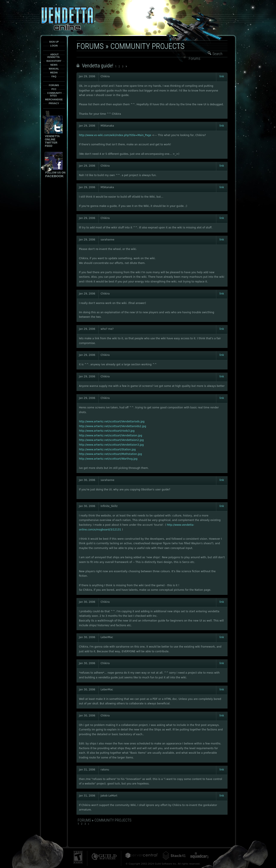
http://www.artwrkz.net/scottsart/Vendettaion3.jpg (111, 445)
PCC (54, 89)
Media (54, 73)
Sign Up (54, 42)
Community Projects (147, 46)
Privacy (54, 103)
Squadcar (199, 855)
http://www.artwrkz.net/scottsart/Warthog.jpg (108, 459)
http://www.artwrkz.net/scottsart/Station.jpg (107, 449)
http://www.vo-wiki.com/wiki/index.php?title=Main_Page (115, 135)
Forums (54, 85)
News (54, 65)
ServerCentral (142, 855)
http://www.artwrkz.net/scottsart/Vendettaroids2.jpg (113, 426)
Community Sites (55, 94)
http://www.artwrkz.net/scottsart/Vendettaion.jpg (111, 436)
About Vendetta (53, 56)
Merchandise (54, 99)
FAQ (54, 76)
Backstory (54, 61)
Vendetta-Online (67, 18)
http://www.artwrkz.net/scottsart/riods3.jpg (107, 431)
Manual (54, 69)
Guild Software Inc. (104, 856)
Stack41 (174, 856)
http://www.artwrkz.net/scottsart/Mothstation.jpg (110, 454)
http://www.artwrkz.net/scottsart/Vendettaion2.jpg (111, 440)
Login (54, 46)
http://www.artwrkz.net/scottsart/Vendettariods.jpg (112, 422)
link (222, 76)
